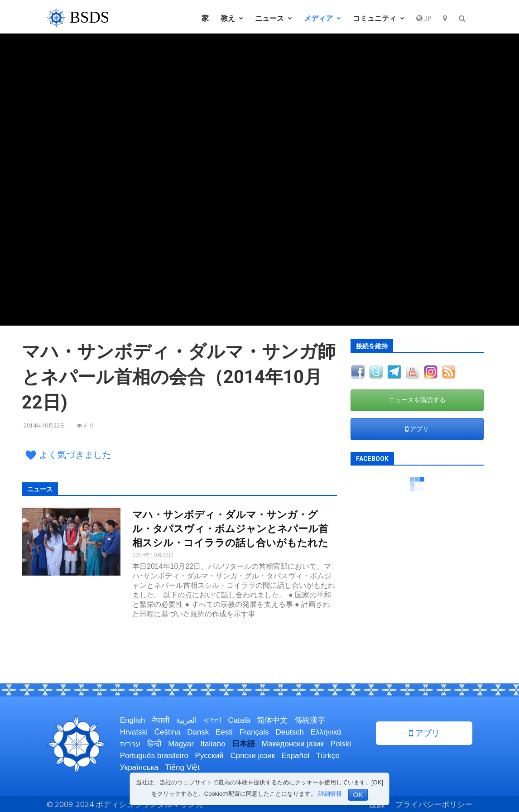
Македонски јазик (293, 744)
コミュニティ (379, 18)
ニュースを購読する (417, 400)
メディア (322, 18)
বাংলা (213, 720)
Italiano (213, 744)
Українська (139, 767)
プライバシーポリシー (434, 804)
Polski (341, 744)
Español (296, 756)
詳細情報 (330, 794)
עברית (130, 744)
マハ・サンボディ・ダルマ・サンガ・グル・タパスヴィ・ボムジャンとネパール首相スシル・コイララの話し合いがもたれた (230, 529)
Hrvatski (134, 732)
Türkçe (328, 756)
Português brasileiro (154, 756)
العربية (187, 720)
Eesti (224, 732)
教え (232, 18)
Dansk (198, 732)
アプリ (417, 429)
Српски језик (252, 756)
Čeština (168, 732)
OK (358, 795)
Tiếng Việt (183, 767)
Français (254, 732)
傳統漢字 (310, 720)
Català (239, 720)
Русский (209, 756)
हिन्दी (154, 744)
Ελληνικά (326, 732)
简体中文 (272, 720)
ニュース (274, 18)
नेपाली (161, 720)
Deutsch (290, 732)
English (133, 720)
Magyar (181, 744)
